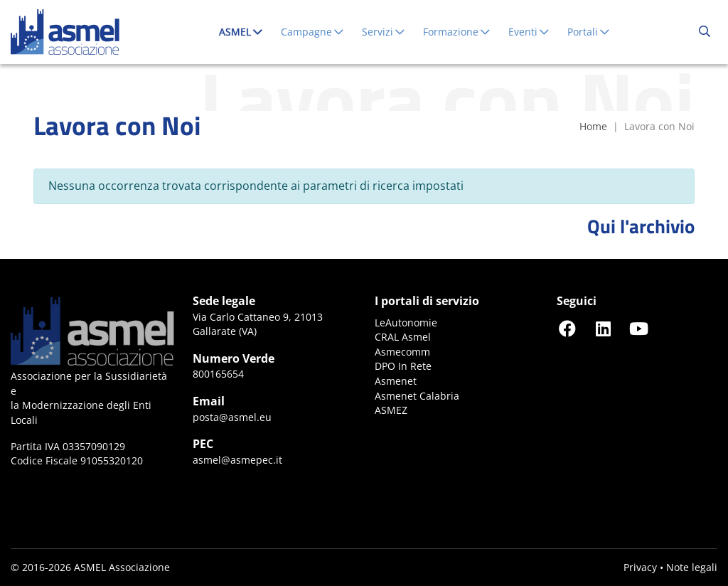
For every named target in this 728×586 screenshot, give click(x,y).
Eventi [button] (529, 32)
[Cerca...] (705, 32)
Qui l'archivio (641, 226)
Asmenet (396, 381)
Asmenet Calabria (417, 396)
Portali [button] (589, 32)
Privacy (640, 567)
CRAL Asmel (403, 337)
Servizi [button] (384, 32)
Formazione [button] (457, 32)
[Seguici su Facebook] (567, 328)
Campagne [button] (313, 32)
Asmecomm (402, 352)
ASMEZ (391, 410)
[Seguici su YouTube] (638, 328)
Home (593, 126)
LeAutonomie (406, 323)
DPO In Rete (403, 366)
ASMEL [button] (244, 31)
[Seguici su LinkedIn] (603, 328)
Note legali (692, 567)
